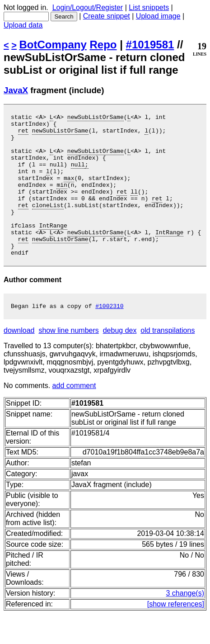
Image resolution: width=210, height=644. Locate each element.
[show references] (176, 634)
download (19, 360)
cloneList (48, 224)
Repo (103, 45)
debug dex (120, 360)
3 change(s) (185, 623)
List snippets (149, 7)
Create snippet (107, 16)
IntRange (53, 248)
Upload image (158, 16)
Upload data (23, 25)
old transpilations (168, 360)
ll (134, 208)
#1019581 (150, 45)
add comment (74, 415)
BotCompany (53, 45)
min (62, 199)
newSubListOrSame (96, 118)
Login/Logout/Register (88, 7)
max (69, 191)
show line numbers (68, 360)
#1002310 (109, 336)
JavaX (16, 90)
